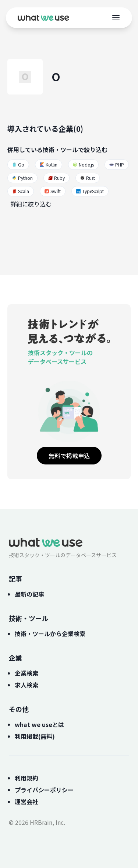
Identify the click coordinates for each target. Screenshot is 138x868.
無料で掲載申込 (69, 456)
